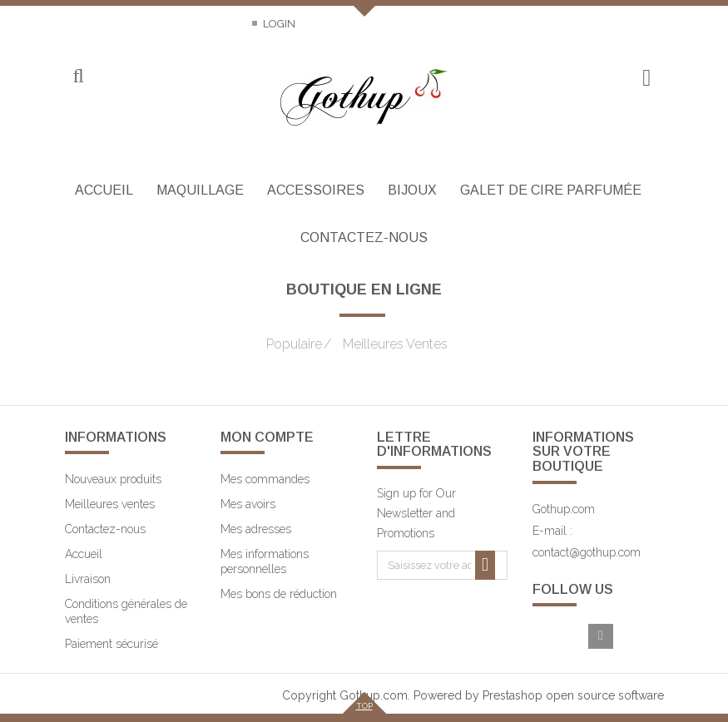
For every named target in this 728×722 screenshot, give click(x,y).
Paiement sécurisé (111, 644)
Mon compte (267, 437)
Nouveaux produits (113, 479)
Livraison (88, 579)
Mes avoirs (248, 504)
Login (278, 24)
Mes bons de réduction (279, 594)
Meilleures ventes (110, 504)
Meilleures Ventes (386, 344)
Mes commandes (265, 479)
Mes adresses (256, 529)
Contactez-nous (114, 24)
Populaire (294, 344)
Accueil (84, 554)
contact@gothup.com (587, 552)
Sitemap (211, 24)
